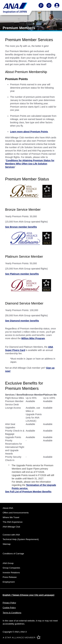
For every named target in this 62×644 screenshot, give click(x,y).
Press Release (10, 577)
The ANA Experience (13, 522)
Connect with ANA (11, 535)
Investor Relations (11, 573)
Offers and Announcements (16, 513)
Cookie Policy (9, 608)
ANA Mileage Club (11, 527)
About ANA (8, 508)
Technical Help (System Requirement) (21, 539)
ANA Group (8, 563)
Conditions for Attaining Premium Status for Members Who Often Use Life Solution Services (30, 164)
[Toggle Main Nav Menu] (49, 5)
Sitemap (7, 544)
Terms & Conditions (12, 613)
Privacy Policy (9, 603)
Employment (9, 582)
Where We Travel (11, 517)
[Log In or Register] (57, 5)
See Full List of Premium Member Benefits (28, 492)
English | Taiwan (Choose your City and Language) (29, 595)
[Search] (41, 5)
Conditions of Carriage (13, 554)
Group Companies (11, 568)
